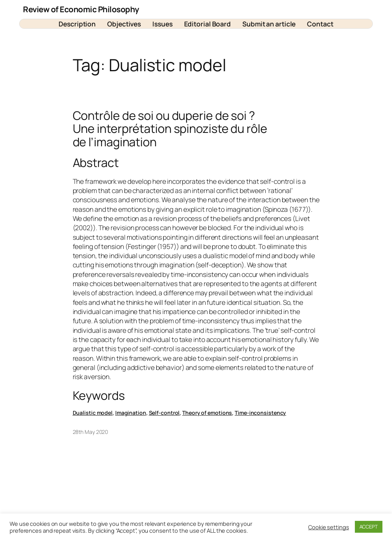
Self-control (164, 413)
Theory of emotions (207, 413)
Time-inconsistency (260, 413)
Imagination (131, 413)
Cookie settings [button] (329, 527)
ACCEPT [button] (369, 527)
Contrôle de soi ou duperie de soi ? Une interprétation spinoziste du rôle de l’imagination (170, 129)
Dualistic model (93, 413)
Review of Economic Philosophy (81, 9)
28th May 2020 (91, 432)
